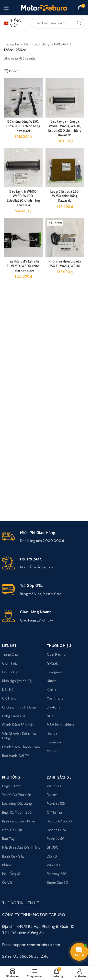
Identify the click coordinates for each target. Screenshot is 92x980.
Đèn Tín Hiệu (12, 830)
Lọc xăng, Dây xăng (17, 803)
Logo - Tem (11, 786)
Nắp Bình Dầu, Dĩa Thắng (21, 847)
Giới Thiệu (10, 663)
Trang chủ (11, 44)
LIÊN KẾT (9, 646)
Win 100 (53, 865)
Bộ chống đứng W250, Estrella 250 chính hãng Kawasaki (23, 126)
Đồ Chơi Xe (11, 672)
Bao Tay (8, 839)
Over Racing (56, 654)
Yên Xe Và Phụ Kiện (17, 795)
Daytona (54, 707)
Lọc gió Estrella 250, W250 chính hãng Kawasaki (65, 196)
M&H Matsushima (60, 725)
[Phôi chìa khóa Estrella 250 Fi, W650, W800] (65, 238)
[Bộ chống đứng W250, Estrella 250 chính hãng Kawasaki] (23, 98)
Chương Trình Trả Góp (19, 707)
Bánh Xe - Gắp (13, 856)
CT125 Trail (55, 812)
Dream (52, 795)
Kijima (51, 690)
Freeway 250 (57, 874)
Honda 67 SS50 (59, 821)
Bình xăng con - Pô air (19, 821)
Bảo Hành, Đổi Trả (16, 756)
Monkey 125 (56, 803)
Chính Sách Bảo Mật (18, 725)
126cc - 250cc (15, 50)
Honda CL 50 (57, 830)
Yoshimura (55, 698)
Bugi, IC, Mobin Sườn (18, 812)
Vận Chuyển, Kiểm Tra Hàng (19, 736)
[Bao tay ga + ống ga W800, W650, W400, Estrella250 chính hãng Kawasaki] (65, 98)
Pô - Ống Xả (11, 874)
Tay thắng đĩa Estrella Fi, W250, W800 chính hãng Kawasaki (23, 266)
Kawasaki (54, 742)
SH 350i (53, 847)
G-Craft (53, 663)
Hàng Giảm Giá (14, 716)
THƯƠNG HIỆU (59, 646)
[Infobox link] (44, 537)
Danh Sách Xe (59, 777)
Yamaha (53, 751)
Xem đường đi (31, 933)
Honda (52, 733)
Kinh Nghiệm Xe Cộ (17, 681)
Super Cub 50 (57, 882)
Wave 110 (54, 786)
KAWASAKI (60, 44)
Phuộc (7, 865)
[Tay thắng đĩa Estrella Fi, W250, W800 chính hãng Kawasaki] (23, 238)
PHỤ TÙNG (11, 777)
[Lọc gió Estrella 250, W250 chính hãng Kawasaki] (65, 168)
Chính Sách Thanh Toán (21, 747)
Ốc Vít (7, 882)
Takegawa (54, 672)
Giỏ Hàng (9, 698)
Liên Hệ (8, 690)
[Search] (57, 23)
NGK (50, 716)
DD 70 (52, 856)
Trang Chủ (10, 654)
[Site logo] (44, 7)
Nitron (52, 681)
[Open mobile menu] (6, 8)
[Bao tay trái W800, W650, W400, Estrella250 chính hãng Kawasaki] (23, 168)
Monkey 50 (56, 839)
